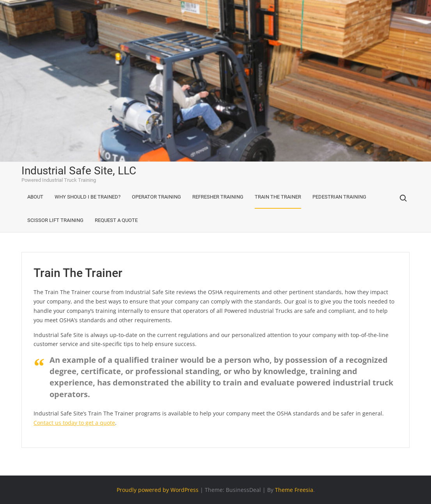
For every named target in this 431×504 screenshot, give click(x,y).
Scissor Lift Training (55, 220)
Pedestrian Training (339, 197)
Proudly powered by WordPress (158, 490)
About (35, 197)
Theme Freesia (294, 490)
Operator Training (156, 197)
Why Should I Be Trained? (88, 197)
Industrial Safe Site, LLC (79, 171)
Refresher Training (218, 197)
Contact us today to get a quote (74, 423)
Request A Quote (116, 220)
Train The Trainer (278, 197)
